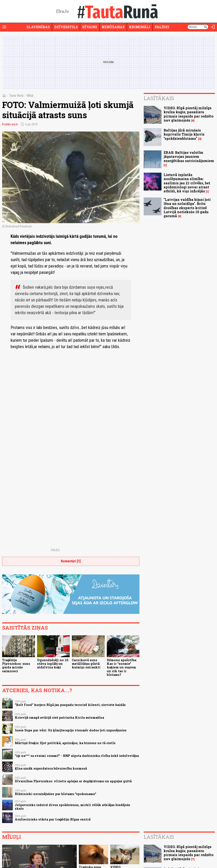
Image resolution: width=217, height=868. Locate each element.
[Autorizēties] (213, 27)
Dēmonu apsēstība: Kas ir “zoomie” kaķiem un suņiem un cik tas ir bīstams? (122, 667)
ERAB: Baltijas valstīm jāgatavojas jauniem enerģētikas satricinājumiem (189, 156)
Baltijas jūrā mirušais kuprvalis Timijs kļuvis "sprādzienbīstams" (184, 134)
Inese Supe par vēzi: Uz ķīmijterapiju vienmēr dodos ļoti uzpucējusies (71, 730)
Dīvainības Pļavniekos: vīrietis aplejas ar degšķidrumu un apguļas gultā (73, 781)
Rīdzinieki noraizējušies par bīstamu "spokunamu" (56, 794)
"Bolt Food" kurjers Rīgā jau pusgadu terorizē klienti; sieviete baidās (70, 705)
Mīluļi (30, 96)
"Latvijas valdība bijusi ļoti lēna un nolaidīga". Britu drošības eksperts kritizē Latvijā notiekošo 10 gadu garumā (187, 208)
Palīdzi (162, 27)
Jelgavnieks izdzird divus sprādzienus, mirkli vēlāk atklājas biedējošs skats (72, 807)
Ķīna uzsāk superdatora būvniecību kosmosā (51, 768)
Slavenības (38, 27)
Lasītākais (159, 98)
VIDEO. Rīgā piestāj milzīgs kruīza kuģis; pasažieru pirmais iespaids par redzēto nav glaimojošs (189, 114)
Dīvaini (90, 27)
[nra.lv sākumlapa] (63, 11)
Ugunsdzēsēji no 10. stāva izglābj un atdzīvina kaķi (53, 664)
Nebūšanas (113, 27)
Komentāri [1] (71, 561)
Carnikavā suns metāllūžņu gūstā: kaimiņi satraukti (86, 664)
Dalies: (56, 550)
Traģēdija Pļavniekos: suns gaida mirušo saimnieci (16, 666)
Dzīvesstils (66, 27)
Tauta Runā (16, 96)
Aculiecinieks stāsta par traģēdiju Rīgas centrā (53, 819)
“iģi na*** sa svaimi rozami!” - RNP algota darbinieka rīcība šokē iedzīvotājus (77, 756)
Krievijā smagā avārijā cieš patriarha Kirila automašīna (59, 717)
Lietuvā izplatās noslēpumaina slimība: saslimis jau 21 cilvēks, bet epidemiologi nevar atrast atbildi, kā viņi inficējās (187, 183)
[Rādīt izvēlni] (4, 27)
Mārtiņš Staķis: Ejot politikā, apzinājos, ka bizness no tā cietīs (65, 743)
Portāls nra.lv (10, 124)
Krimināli (140, 27)
